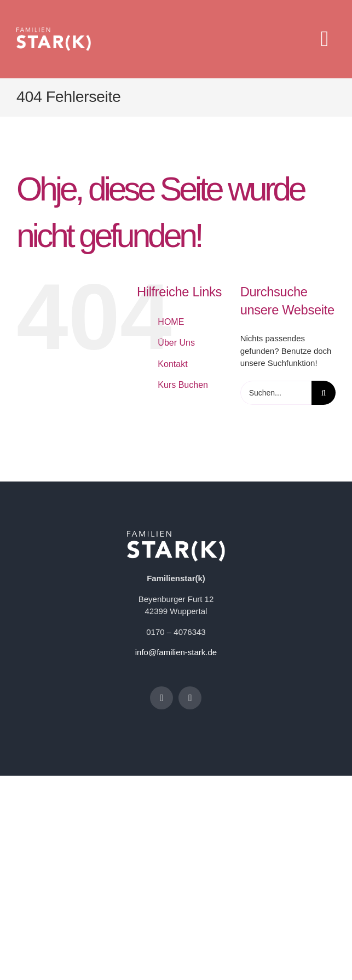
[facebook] (161, 698)
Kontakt (172, 364)
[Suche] (324, 393)
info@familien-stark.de (176, 652)
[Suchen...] (276, 393)
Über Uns (176, 343)
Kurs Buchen (183, 385)
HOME (171, 322)
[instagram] (190, 698)
